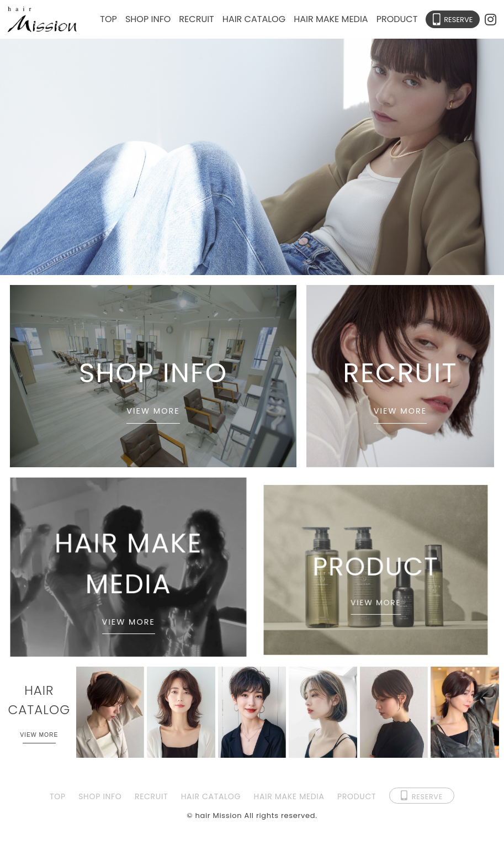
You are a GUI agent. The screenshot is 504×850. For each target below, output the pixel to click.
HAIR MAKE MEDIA (331, 19)
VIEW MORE (153, 411)
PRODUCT (397, 19)
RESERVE (458, 20)
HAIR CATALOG (254, 19)
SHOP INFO (148, 19)
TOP (108, 19)
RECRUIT (196, 19)
